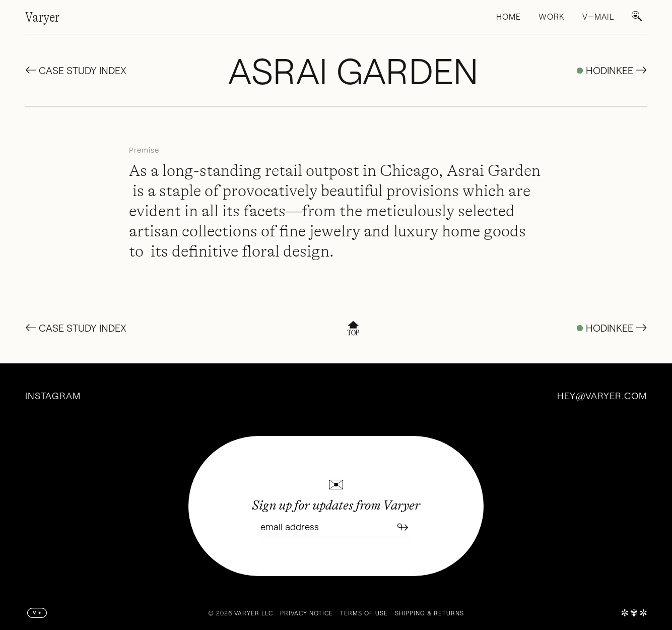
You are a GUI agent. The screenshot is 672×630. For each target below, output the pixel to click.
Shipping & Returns (429, 613)
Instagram (53, 395)
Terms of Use (364, 613)
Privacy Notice (307, 613)
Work (552, 16)
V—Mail (598, 16)
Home (509, 16)
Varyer (42, 17)
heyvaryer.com (602, 395)
